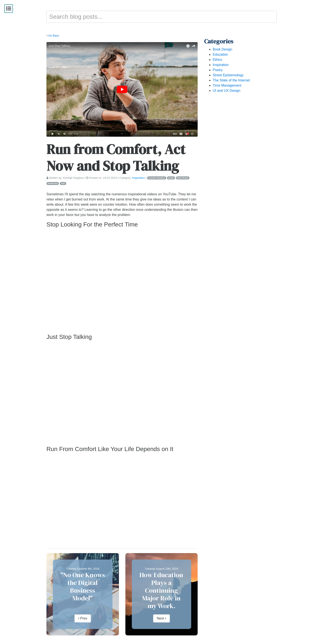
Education (220, 54)
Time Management (227, 85)
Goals (171, 178)
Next (161, 618)
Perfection (53, 183)
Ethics (217, 60)
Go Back (54, 36)
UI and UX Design (226, 91)
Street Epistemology (228, 75)
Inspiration (138, 178)
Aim (63, 183)
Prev (83, 618)
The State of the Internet (231, 80)
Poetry (218, 70)
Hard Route (183, 178)
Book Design (222, 49)
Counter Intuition (157, 178)
